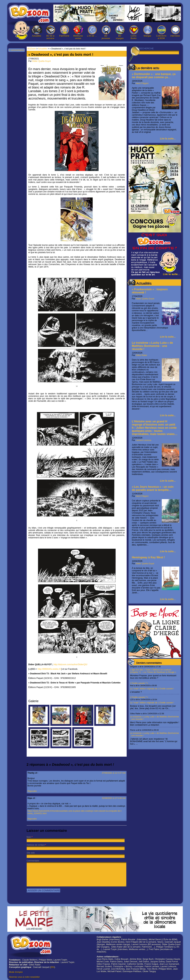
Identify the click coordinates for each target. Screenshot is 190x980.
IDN (53, 967)
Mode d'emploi (16, 972)
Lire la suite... (168, 139)
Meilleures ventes (78, 32)
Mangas (148, 31)
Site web (31, 853)
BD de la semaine (51, 32)
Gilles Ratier (141, 355)
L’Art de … (92, 31)
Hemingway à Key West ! (148, 557)
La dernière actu (148, 68)
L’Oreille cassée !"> (155, 688)
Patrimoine (64, 31)
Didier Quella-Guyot (145, 299)
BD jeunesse (106, 32)
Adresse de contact (36, 845)
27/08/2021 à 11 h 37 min (114, 773)
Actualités (37, 31)
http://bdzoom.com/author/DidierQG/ (71, 664)
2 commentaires (16, 50)
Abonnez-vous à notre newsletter (24, 977)
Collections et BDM (161, 32)
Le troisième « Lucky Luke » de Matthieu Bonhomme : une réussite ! (152, 346)
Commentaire (33, 861)
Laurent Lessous (144, 440)
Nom (29, 837)
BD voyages (120, 32)
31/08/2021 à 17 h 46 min (114, 798)
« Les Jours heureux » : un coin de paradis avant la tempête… (153, 488)
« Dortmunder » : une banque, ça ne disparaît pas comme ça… (154, 76)
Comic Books (134, 32)
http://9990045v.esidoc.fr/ (49, 669)
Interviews (175, 31)
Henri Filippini (142, 83)
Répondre (32, 791)
